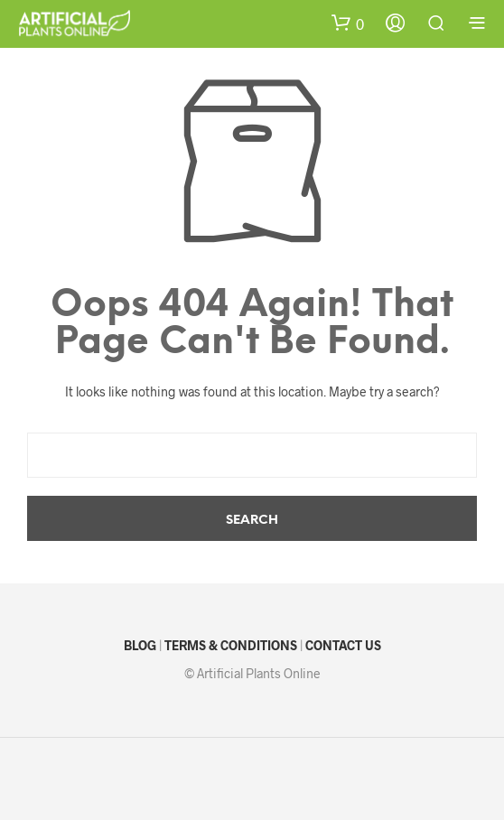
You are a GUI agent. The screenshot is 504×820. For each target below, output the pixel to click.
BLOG (140, 645)
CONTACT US (343, 645)
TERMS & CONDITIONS (231, 645)
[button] (348, 24)
